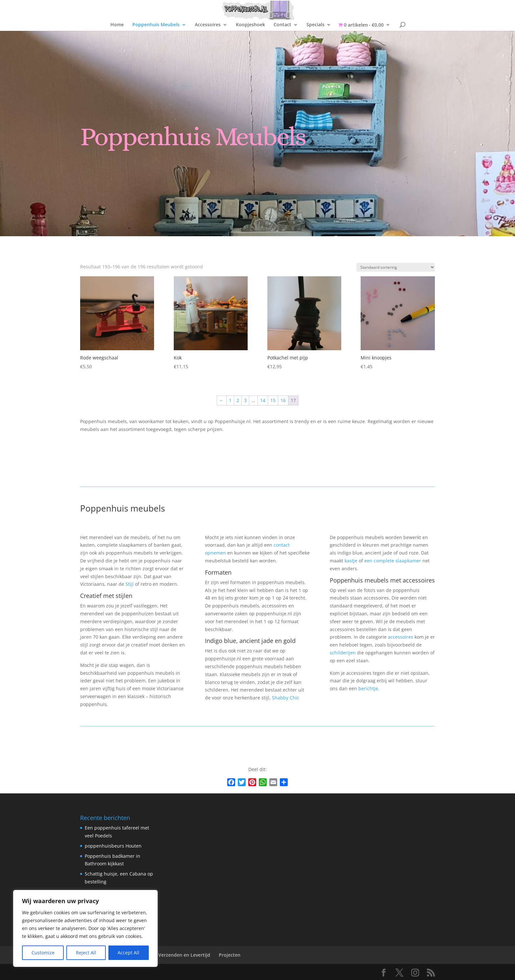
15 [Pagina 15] (273, 400)
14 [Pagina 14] (263, 400)
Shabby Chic (286, 698)
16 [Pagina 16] (283, 400)
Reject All (86, 953)
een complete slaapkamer (393, 561)
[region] (85, 928)
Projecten (230, 955)
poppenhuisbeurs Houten (113, 846)
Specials (315, 25)
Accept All (128, 953)
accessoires (401, 637)
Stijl (130, 584)
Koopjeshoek (250, 25)
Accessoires (208, 25)
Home (117, 25)
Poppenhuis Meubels (156, 25)
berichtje (368, 688)
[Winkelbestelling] (396, 267)
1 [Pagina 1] (230, 400)
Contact (282, 25)
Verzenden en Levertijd (184, 955)
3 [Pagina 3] (245, 400)
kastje (351, 561)
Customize (43, 953)
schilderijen (343, 653)
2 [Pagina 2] (238, 400)
